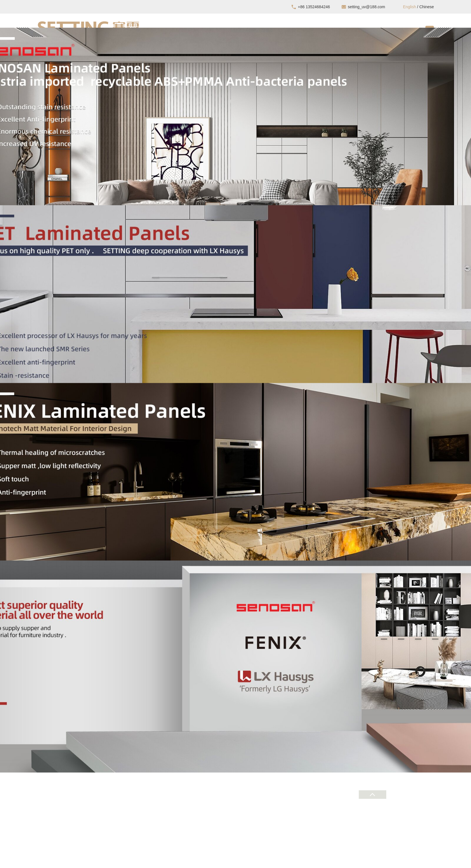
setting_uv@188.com (366, 7)
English (410, 7)
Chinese (427, 7)
